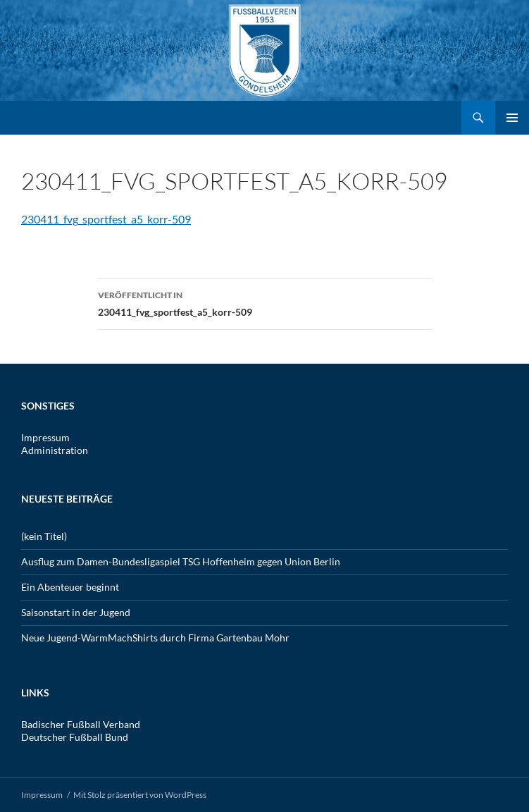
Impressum (45, 437)
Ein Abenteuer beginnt (70, 587)
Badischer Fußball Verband (81, 724)
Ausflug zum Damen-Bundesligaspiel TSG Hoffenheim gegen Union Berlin (181, 561)
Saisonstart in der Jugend (76, 612)
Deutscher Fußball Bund (75, 737)
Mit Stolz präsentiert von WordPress (140, 795)
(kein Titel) (44, 536)
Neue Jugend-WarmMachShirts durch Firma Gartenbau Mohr (155, 638)
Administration (55, 450)
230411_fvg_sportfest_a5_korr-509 (106, 219)
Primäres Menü (512, 118)
